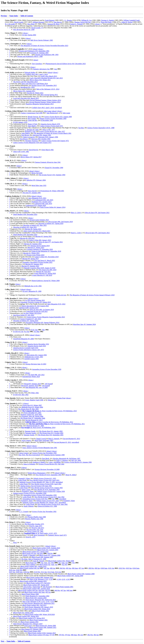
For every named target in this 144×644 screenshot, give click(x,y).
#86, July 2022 (36, 375)
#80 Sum (74, 635)
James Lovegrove (29, 137)
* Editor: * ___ (12, 542)
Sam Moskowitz (52, 113)
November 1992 (44, 453)
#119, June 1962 (49, 497)
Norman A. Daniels (108, 20)
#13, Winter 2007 (32, 405)
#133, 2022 (56, 304)
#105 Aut (12, 570)
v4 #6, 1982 (21, 152)
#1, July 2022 (24, 315)
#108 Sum (19, 572)
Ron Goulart (32, 118)
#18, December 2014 (25, 82)
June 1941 (48, 162)
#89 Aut (53, 568)
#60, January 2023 (40, 240)
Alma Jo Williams (29, 464)
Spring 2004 (29, 35)
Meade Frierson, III (34, 117)
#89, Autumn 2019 (33, 581)
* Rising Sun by (15, 139)
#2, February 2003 (32, 629)
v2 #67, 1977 (49, 130)
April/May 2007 (44, 440)
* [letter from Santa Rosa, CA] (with (21, 535)
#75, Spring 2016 (36, 552)
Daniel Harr (36, 587)
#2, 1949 (24, 30)
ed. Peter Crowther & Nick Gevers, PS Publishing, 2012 (49, 422)
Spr (42, 563)
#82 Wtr (90, 635)
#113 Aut (58, 572)
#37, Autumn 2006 (50, 555)
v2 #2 (68, 579)
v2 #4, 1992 (33, 286)
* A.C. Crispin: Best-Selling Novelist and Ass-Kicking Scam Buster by (33, 460)
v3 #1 (43, 602)
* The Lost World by (16, 137)
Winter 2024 (35, 255)
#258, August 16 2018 (40, 268)
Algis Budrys (32, 126)
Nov (35, 499)
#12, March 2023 (37, 231)
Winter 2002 (41, 611)
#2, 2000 (35, 426)
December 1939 (47, 369)
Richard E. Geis (30, 131)
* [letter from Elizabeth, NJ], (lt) (20, 330)
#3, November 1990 (54, 168)
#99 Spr (97, 568)
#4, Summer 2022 (33, 244)
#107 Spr (12, 572)
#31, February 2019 (28, 624)
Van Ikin (81, 128)
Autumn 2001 (64, 587)
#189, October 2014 (29, 308)
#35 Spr (29, 553)
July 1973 (29, 350)
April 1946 (34, 400)
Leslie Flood (22, 480)
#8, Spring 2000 (32, 416)
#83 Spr (96, 635)
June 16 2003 (36, 364)
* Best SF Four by (15, 490)
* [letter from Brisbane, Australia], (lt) (22, 162)
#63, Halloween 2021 (41, 600)
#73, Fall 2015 (38, 583)
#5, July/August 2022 (35, 306)
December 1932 (38, 344)
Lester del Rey (32, 120)
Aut (31, 563)
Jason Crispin (24, 453)
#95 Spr (69, 568)
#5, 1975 (31, 537)
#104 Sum (136, 568)
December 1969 (47, 120)
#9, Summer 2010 (32, 384)
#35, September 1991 (34, 51)
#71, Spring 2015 (32, 618)
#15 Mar (37, 332)
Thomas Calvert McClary (83, 22)
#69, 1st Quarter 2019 (42, 310)
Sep (41, 69)
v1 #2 (39, 579)
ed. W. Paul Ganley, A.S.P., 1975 (40, 533)
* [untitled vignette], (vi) (17, 537)
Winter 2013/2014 (32, 313)
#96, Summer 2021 (43, 627)
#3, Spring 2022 (43, 236)
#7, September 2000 (33, 418)
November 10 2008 (47, 469)
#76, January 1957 (40, 502)
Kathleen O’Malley (39, 462)
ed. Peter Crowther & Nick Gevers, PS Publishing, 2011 (57, 424)
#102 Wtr (122, 568)
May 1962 (35, 393)
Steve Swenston (39, 535)
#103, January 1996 (48, 137)
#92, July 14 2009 (37, 387)
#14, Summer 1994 (52, 175)
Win (52, 563)
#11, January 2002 (51, 431)
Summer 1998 (54, 455)
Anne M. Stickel (38, 561)
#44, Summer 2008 (81, 574)
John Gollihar (30, 565)
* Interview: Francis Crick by (19, 150)
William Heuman (38, 22)
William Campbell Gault (132, 20)
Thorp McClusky (106, 22)
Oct (53, 499)
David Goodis (19, 22)
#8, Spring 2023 (33, 229)
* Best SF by (13, 480)
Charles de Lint (61, 295)
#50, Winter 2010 (37, 609)
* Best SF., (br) (14, 482)
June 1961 (36, 486)
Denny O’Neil (32, 124)
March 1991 (53, 133)
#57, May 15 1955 (37, 482)
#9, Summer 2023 (34, 264)
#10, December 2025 (66, 64)
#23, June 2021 (25, 227)
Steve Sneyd (32, 191)
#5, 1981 (35, 531)
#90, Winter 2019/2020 (40, 614)
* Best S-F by (14, 478)
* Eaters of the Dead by (17, 130)
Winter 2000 (30, 594)
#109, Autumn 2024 (46, 548)
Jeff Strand (49, 384)
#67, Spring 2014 (33, 566)
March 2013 (49, 76)
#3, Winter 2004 (32, 407)
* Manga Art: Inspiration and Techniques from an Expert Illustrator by (32, 295)
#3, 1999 (34, 559)
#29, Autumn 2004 (36, 598)
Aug (56, 69)
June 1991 (40, 448)
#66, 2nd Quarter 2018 (60, 222)
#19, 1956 (48, 501)
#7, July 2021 (31, 319)
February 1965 (42, 40)
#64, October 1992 (41, 139)
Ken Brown (25, 135)
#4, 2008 (23, 339)
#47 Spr (63, 590)
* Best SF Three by (16, 491)
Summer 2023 (39, 220)
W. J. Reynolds (10, 24)
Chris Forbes (27, 587)
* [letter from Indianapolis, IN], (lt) (21, 69)
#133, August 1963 (47, 488)
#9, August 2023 (35, 302)
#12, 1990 (47, 506)
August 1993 (31, 359)
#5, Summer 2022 (30, 266)
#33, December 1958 (30, 493)
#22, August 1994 (37, 355)
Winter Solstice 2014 (45, 100)
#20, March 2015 (26, 98)
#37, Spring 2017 (31, 157)
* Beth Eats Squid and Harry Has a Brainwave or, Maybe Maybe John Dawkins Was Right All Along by (44, 128)
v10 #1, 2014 (48, 89)
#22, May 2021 (35, 225)
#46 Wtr (57, 590)
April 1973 (57, 535)
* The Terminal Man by (17, 141)
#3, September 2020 (40, 249)
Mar (44, 330)
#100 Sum (104, 568)
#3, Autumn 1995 (32, 193)
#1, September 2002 (37, 596)
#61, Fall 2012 (34, 605)
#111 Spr (44, 572)
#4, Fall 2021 (37, 311)
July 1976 (35, 530)
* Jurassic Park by (15, 133)
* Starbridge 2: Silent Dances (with (21, 462)
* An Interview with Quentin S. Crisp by (23, 439)
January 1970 (20, 122)
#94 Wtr (63, 568)
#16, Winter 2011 (40, 80)
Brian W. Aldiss (71, 475)
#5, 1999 (32, 291)
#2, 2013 (34, 420)
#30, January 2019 (39, 607)
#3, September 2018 (46, 251)
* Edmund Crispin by (16, 506)
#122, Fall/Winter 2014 (35, 84)
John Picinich (47, 587)
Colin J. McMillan (55, 462)
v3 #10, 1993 (34, 357)
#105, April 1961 (46, 484)
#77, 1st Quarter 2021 (51, 242)
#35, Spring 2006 (46, 626)
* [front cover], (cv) (16, 193)
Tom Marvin (58, 22)
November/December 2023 (44, 46)
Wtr (73, 563)
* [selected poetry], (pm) (17, 104)
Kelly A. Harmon (62, 460)
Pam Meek (46, 459)
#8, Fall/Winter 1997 (66, 459)
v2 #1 (63, 579)
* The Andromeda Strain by (18, 117)
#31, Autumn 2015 (24, 91)
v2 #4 (31, 602)
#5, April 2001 (31, 415)
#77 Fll (52, 635)
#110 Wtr (37, 572)
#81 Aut (30, 568)
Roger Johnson (29, 506)
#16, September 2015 (44, 85)
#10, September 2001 (51, 435)
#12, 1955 (45, 478)
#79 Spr (68, 635)
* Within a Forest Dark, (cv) (19, 375)
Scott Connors (26, 440)
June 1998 (37, 517)
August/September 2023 (46, 317)
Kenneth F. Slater (24, 478)
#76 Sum (39, 635)
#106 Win (19, 570)
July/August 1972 (55, 141)
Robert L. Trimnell (77, 24)
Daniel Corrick (41, 439)
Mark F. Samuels (54, 439)
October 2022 (37, 262)
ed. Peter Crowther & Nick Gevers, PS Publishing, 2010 (49, 411)
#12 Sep (27, 332)
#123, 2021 (37, 198)
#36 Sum (40, 553)
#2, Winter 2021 (31, 253)
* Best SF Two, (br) (16, 499)
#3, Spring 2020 (45, 273)
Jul (33, 330)
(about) (35, 49)
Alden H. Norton (127, 22)
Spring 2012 (49, 95)
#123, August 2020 (36, 205)
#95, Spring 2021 (26, 616)
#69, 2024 (48, 270)
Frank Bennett (50, 20)
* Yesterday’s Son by (16, 464)
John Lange (47, 111)
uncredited (58, 108)
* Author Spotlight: (15, 382)
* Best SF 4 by (14, 484)
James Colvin (26, 490)
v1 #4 (59, 579)
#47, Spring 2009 (70, 576)
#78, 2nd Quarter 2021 (97, 213)
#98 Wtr (91, 568)
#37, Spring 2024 (51, 223)
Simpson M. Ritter (53, 24)
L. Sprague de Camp (32, 130)
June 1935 (39, 185)
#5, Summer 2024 (84, 324)
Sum (46, 563)
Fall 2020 (37, 173)
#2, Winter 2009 (46, 281)
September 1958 (40, 495)
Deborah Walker (30, 72)
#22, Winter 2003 (23, 613)
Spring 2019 (40, 246)
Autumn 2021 (35, 300)
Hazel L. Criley (76, 233)
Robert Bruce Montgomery (37, 473)
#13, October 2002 (51, 433)
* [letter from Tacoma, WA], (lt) (20, 393)
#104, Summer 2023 (42, 633)
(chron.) (97, 24)
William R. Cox (86, 20)
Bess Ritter (31, 24)
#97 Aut (81, 568)
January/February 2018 (92, 295)
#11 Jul (18, 332)
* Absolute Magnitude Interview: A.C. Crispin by (26, 459)
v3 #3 (52, 602)
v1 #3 (51, 579)
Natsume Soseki (30, 431)
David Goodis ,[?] (37, 28)
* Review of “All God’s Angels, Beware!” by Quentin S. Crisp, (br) (32, 442)
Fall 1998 (32, 113)
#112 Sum (51, 572)
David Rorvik (33, 150)
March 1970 (50, 124)
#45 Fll (48, 590)
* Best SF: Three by (16, 497)
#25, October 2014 (41, 202)
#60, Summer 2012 (40, 577)
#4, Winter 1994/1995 (52, 191)
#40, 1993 (47, 55)
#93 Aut (48, 592)
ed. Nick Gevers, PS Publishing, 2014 (38, 428)
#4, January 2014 (53, 207)
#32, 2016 (28, 87)
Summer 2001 (39, 620)
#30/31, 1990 (30, 56)
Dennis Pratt (61, 398)
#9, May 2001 (28, 409)
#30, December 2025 (25, 214)
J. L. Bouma (68, 20)
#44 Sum (41, 590)
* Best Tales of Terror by (17, 504)
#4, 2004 (76, 460)
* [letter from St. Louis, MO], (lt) (20, 185)
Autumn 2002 (30, 622)
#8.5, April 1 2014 (37, 74)
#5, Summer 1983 (39, 53)
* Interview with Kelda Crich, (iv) (21, 108)
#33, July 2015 (46, 78)
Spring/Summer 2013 (40, 104)
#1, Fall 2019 (42, 275)
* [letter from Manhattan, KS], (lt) (21, 369)
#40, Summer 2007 (42, 557)
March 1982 (48, 150)
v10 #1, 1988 (101, 128)
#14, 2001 (33, 413)
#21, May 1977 (52, 131)
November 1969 (53, 118)
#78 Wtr (61, 635)
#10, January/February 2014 (42, 323)
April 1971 (52, 126)
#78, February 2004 (36, 180)
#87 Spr (47, 568)
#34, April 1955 (45, 480)
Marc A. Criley (76, 213)
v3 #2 (48, 602)
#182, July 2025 (44, 200)
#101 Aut (111, 568)
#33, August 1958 (51, 491)
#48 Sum (69, 590)
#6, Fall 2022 (27, 238)
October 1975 (34, 524)
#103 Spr (129, 568)
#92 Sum (35, 592)
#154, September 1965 (49, 475)
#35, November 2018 (47, 257)
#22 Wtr (65, 565)
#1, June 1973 (36, 526)
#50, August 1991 (42, 135)
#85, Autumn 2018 (37, 589)
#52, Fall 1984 (52, 464)
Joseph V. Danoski (29, 555)
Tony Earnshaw (37, 64)
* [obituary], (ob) (15, 113)
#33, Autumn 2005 (48, 550)
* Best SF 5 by (14, 488)
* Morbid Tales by (15, 440)
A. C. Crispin (23, 512)
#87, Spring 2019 (36, 585)
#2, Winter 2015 (35, 93)
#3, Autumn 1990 (78, 462)
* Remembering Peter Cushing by (20, 64)
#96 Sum (75, 568)
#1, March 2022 (45, 260)
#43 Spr (28, 590)
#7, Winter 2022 (36, 248)
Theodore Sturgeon (31, 141)
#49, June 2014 (43, 204)
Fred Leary (28, 626)
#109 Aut (26, 572)
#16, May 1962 (21, 395)
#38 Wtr (50, 553)
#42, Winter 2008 (61, 561)
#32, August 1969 (58, 117)
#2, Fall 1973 (38, 528)
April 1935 (37, 346)
